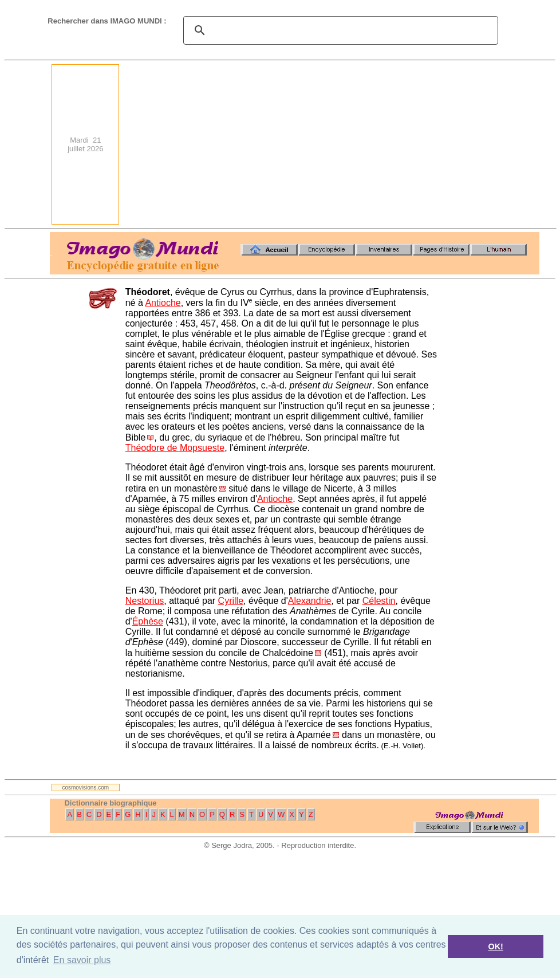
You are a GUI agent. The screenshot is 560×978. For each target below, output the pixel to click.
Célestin (379, 601)
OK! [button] (495, 946)
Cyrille (231, 601)
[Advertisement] (386, 144)
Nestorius (145, 601)
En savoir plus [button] (82, 960)
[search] (339, 30)
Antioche (163, 303)
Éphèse (148, 621)
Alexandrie (310, 601)
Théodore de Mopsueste (175, 448)
